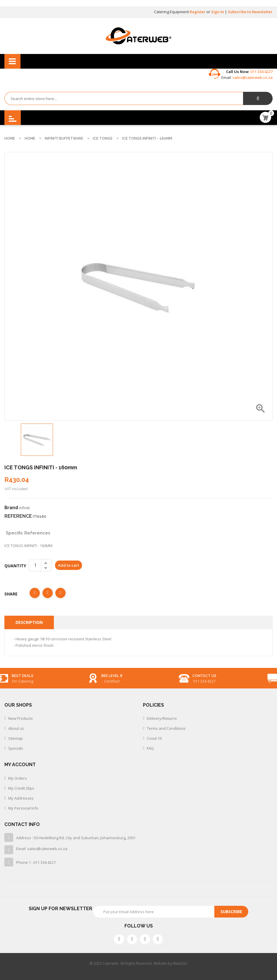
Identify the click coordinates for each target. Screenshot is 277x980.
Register (198, 12)
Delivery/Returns (162, 718)
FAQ (150, 748)
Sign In (218, 12)
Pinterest (60, 593)
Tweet (48, 593)
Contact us (238, 676)
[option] (37, 440)
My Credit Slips (21, 788)
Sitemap (16, 738)
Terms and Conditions (166, 728)
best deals (56, 676)
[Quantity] (35, 565)
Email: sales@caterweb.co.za (42, 849)
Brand (11, 507)
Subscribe (231, 912)
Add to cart (69, 565)
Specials (16, 748)
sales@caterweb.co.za (253, 77)
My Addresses (21, 798)
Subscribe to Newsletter (250, 12)
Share (35, 593)
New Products (20, 718)
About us (16, 728)
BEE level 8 (145, 676)
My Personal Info (23, 808)
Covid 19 (154, 738)
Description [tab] (29, 622)
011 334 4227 (261, 72)
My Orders (18, 778)
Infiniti (24, 508)
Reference (18, 516)
